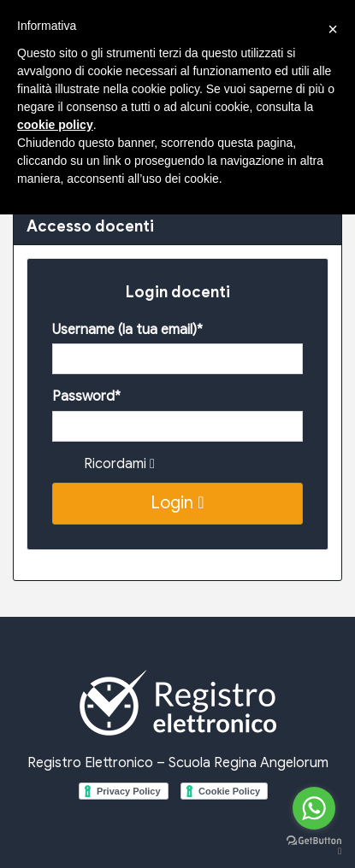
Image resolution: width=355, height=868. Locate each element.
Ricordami (119, 464)
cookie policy (55, 125)
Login (177, 503)
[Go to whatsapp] (314, 808)
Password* (86, 396)
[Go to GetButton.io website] (314, 846)
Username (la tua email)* (127, 330)
